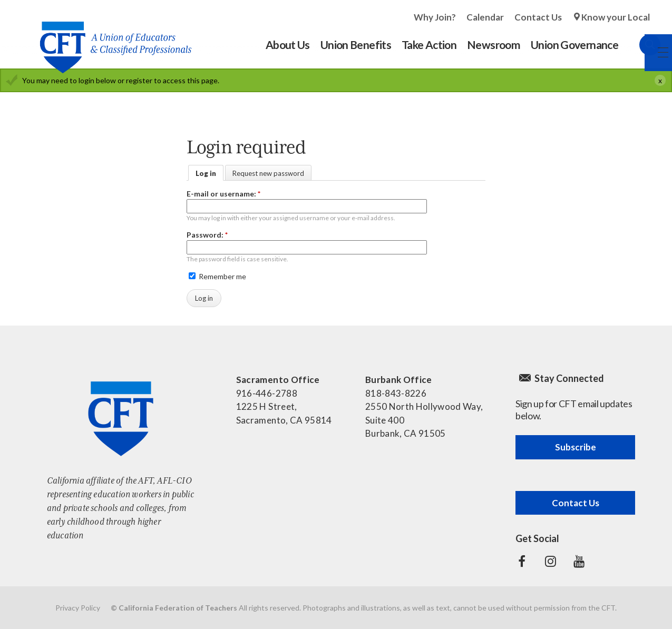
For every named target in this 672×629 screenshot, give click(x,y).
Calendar (485, 17)
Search (639, 45)
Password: (207, 235)
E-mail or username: (223, 194)
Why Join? (435, 17)
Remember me (217, 276)
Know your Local (616, 17)
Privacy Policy (78, 608)
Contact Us (538, 17)
